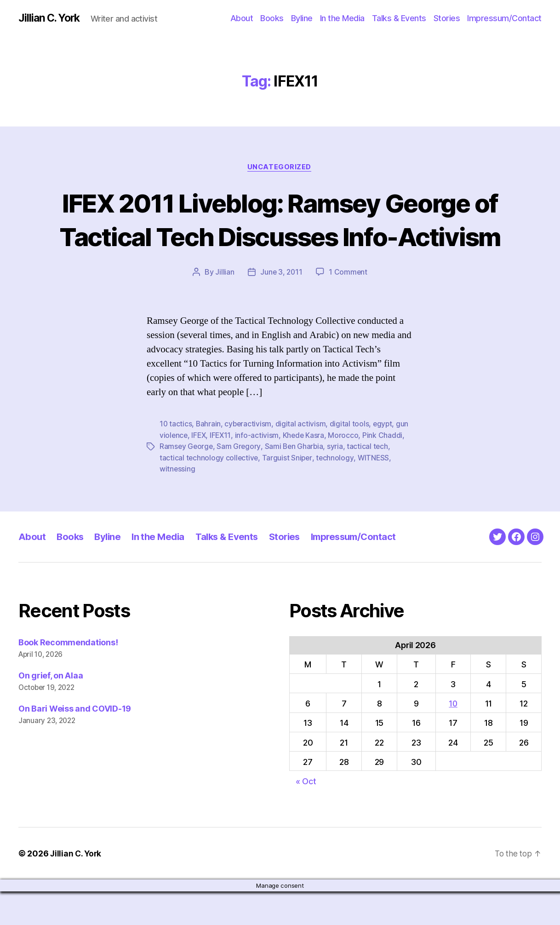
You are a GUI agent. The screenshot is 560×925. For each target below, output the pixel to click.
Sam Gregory (240, 481)
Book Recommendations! (68, 676)
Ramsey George (187, 481)
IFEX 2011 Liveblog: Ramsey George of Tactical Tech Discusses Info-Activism (280, 237)
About (242, 18)
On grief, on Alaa (51, 709)
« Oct (306, 815)
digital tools (351, 459)
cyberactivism (249, 459)
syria (338, 481)
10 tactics (176, 459)
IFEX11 (222, 470)
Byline (302, 18)
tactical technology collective (209, 492)
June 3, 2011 (281, 307)
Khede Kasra (306, 470)
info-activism (259, 470)
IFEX (200, 470)
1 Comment (349, 307)
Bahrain (209, 459)
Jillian (224, 307)
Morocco (346, 470)
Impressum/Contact (504, 18)
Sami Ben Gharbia (296, 481)
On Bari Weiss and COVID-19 (75, 742)
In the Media (342, 18)
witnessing (177, 503)
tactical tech (370, 481)
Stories (447, 18)
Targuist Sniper (288, 492)
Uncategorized (280, 168)
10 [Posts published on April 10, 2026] (453, 737)
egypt (384, 459)
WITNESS (376, 492)
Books (272, 18)
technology (337, 492)
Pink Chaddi (386, 470)
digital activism (302, 459)
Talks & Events (399, 18)
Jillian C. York (51, 18)
